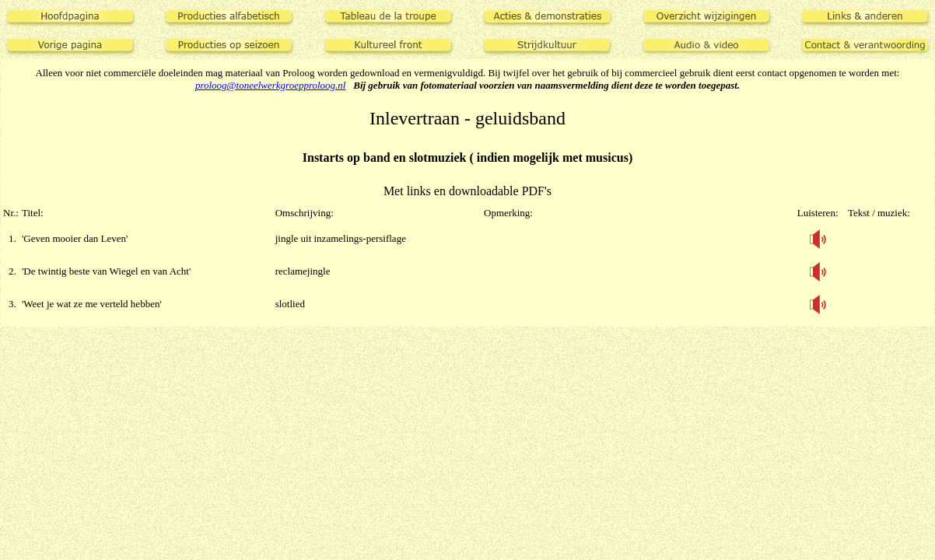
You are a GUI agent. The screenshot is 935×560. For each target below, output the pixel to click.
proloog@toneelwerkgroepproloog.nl (271, 85)
